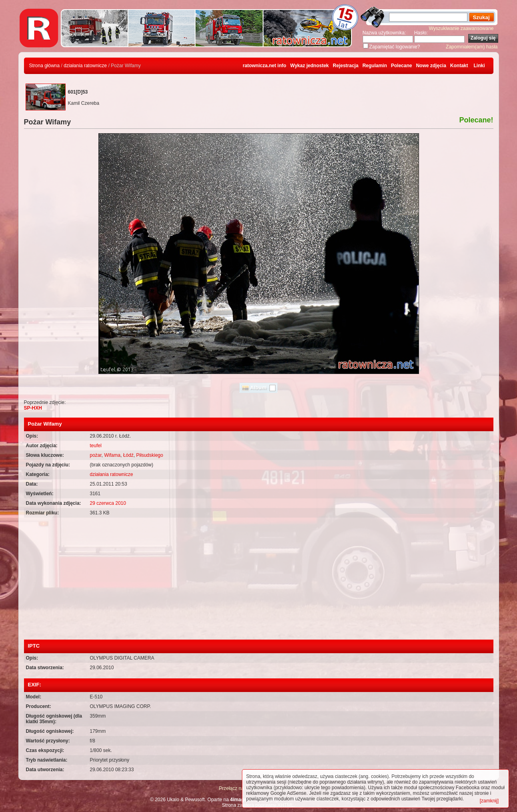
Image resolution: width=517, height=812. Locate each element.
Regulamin (374, 66)
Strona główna (45, 66)
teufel (96, 446)
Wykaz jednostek (309, 66)
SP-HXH (33, 408)
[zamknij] (489, 801)
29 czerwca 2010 (108, 503)
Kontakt (459, 66)
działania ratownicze (85, 66)
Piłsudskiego (150, 455)
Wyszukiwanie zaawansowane (461, 28)
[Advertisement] (259, 580)
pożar (96, 455)
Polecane (402, 66)
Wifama (113, 455)
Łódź (128, 455)
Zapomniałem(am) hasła (472, 47)
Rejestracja (345, 66)
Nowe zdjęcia (431, 66)
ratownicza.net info (264, 66)
